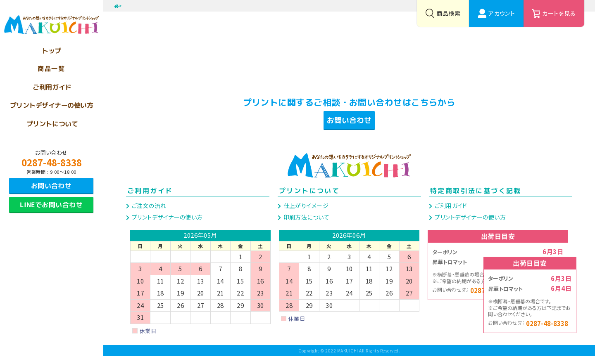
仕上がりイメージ (305, 213)
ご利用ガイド (150, 199)
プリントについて (309, 199)
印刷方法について (306, 225)
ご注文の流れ (148, 213)
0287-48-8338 (52, 162)
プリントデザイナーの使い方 (166, 225)
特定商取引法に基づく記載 (476, 199)
